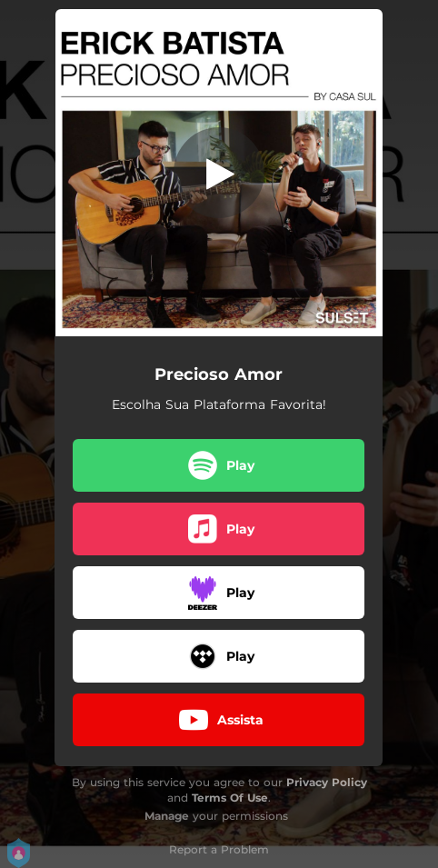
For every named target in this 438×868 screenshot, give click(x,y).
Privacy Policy (327, 782)
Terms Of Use (230, 798)
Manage (167, 816)
